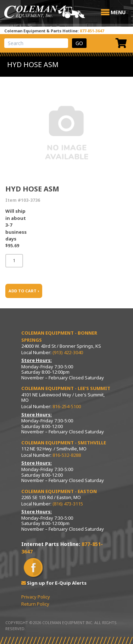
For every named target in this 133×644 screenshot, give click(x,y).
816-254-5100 (67, 406)
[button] (118, 12)
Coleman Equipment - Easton (59, 491)
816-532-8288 (67, 455)
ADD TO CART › (24, 291)
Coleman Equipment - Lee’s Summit (66, 388)
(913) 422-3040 (68, 352)
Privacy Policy (36, 597)
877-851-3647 (92, 31)
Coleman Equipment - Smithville (64, 443)
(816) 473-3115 (68, 504)
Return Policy (35, 604)
